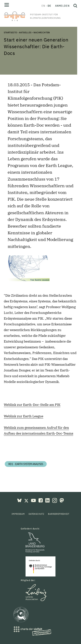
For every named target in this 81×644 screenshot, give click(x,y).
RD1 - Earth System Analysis (26, 464)
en (43, 6)
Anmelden (62, 6)
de (49, 6)
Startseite (10, 32)
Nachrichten (42, 32)
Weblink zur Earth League (24, 416)
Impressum (18, 514)
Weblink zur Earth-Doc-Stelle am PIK (32, 405)
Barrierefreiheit (59, 514)
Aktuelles (25, 32)
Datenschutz (36, 514)
